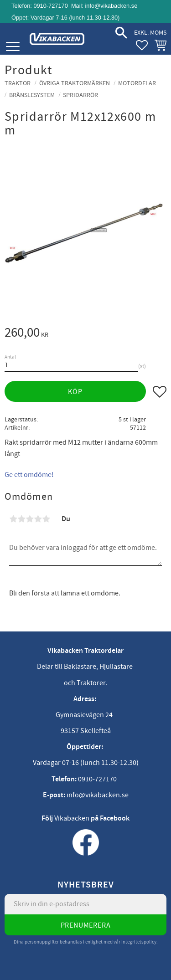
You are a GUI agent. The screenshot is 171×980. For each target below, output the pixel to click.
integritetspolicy (139, 942)
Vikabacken (72, 818)
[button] (13, 47)
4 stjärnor (38, 519)
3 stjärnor (30, 519)
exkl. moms (150, 33)
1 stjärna (13, 519)
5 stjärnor (46, 519)
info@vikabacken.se (111, 6)
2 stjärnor (21, 519)
